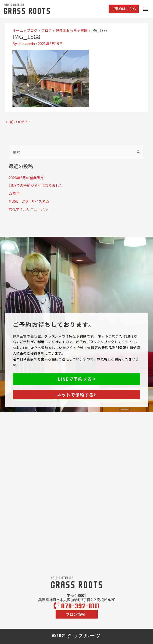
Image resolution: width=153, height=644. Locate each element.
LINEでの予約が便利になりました (36, 185)
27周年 (14, 193)
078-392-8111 (77, 606)
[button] (124, 9)
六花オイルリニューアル (28, 209)
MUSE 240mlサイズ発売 (29, 201)
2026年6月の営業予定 (26, 178)
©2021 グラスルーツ (76, 636)
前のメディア (18, 122)
